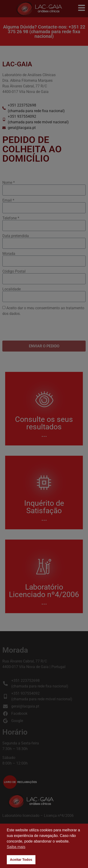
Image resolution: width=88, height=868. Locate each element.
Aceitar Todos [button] (21, 860)
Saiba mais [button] (16, 847)
